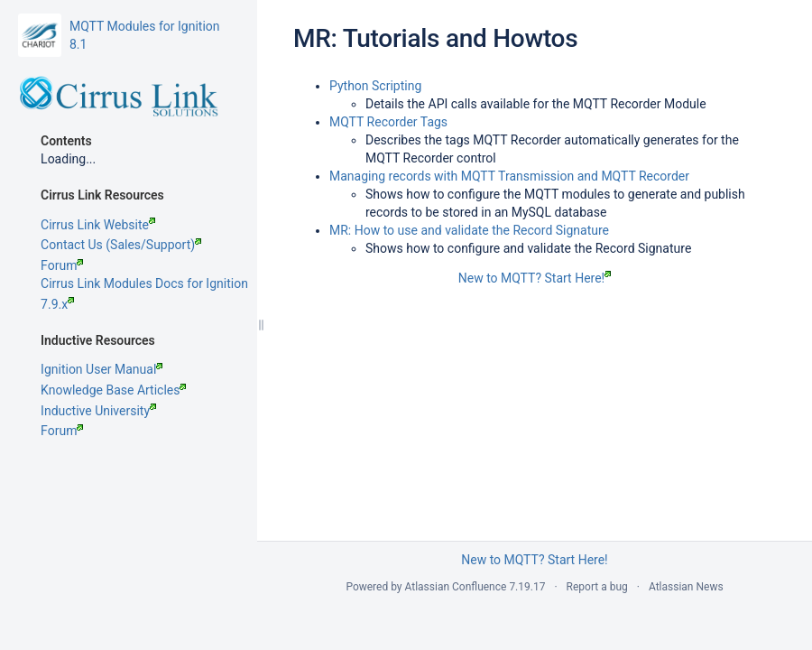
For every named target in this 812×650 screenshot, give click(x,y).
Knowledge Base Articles (113, 426)
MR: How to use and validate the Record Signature (469, 230)
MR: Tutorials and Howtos (435, 38)
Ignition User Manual (101, 405)
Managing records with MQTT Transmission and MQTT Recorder (509, 176)
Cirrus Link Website (98, 261)
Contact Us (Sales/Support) (121, 281)
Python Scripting (375, 86)
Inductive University (98, 447)
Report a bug (597, 587)
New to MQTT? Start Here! (535, 278)
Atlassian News (686, 587)
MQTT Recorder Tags (388, 122)
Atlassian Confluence (456, 587)
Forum (62, 302)
